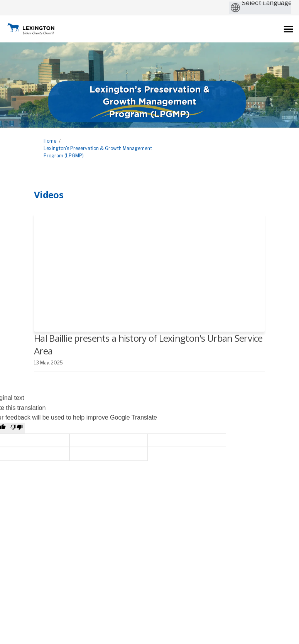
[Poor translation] (17, 428)
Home (50, 141)
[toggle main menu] (288, 29)
